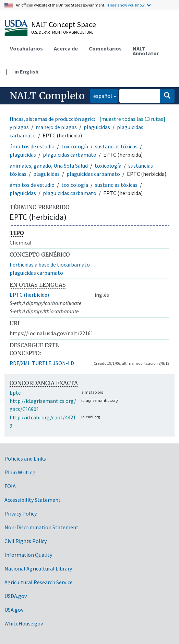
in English (26, 71)
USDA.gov (16, 596)
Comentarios (105, 48)
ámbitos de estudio (32, 146)
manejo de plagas (56, 127)
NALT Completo (47, 96)
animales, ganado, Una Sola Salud (49, 166)
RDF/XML (20, 363)
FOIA (10, 486)
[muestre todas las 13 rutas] (132, 119)
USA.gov (14, 610)
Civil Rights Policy (26, 541)
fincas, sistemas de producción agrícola (55, 119)
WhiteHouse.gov (24, 623)
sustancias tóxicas (116, 146)
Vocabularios (26, 48)
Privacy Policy (21, 513)
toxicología (75, 146)
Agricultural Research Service (39, 582)
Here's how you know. (127, 5)
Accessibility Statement (33, 500)
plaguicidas (97, 127)
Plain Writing (20, 472)
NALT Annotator (146, 51)
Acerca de (66, 48)
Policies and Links (25, 459)
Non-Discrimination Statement (41, 527)
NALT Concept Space (64, 24)
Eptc (15, 393)
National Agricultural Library (38, 568)
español (101, 95)
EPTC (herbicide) (29, 295)
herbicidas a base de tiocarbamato (50, 264)
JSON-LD (63, 363)
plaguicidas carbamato (70, 155)
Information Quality (28, 555)
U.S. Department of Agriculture (62, 32)
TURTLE (42, 363)
